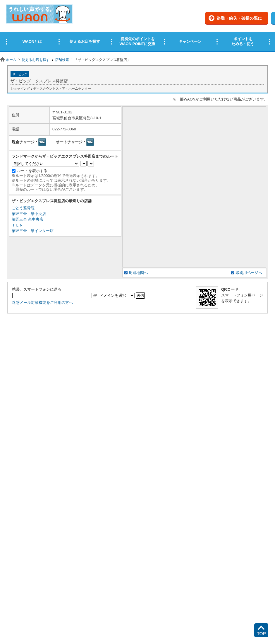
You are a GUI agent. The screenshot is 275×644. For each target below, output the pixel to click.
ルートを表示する (32, 171)
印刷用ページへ (249, 273)
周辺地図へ (138, 273)
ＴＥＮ (17, 225)
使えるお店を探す (36, 60)
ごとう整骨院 (23, 208)
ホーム (11, 60)
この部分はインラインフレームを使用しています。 (137, 27)
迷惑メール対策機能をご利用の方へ (42, 303)
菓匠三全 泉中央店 (29, 214)
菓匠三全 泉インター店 (33, 231)
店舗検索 (62, 60)
